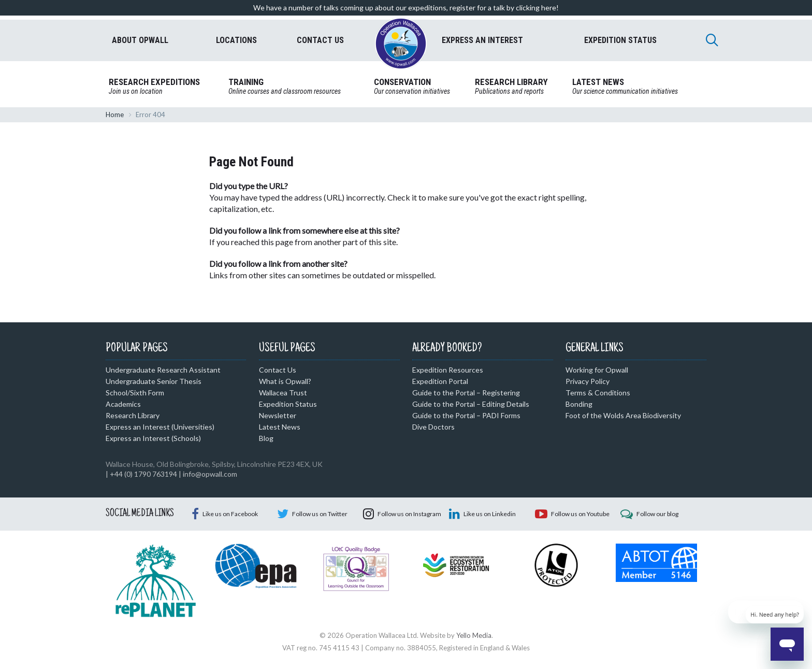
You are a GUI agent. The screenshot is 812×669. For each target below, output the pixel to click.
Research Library (133, 415)
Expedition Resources (448, 370)
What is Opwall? (285, 381)
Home (115, 115)
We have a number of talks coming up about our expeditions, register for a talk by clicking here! (406, 8)
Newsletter (278, 415)
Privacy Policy (588, 381)
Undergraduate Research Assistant (163, 370)
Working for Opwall (597, 370)
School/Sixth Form (135, 393)
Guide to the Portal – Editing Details (471, 404)
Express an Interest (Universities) (160, 427)
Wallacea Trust (283, 393)
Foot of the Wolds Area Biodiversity (623, 415)
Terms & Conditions (598, 393)
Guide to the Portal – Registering (466, 393)
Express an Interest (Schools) (153, 438)
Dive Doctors (433, 427)
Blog (266, 438)
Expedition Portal (440, 381)
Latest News (280, 427)
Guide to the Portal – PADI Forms (466, 415)
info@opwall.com (210, 474)
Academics (123, 404)
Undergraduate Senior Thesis (154, 381)
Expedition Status (288, 404)
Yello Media (474, 635)
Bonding (579, 404)
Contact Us (278, 370)
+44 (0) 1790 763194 (143, 474)
